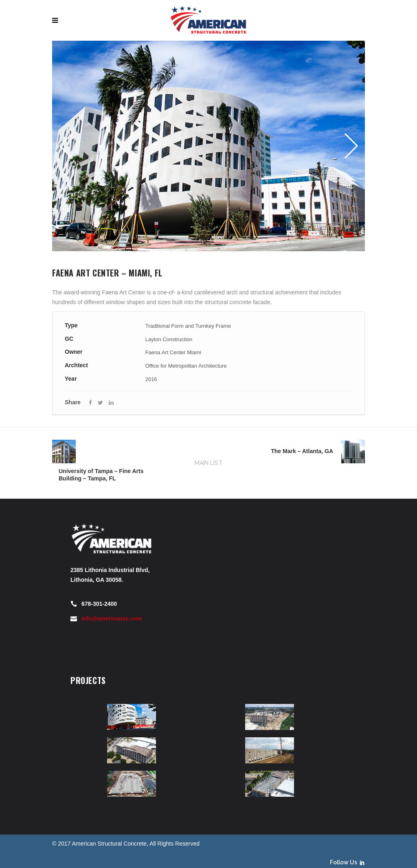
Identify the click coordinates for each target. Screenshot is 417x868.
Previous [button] (68, 146)
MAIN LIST (208, 463)
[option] (208, 146)
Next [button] (349, 146)
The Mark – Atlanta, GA (302, 451)
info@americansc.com (112, 618)
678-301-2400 (99, 604)
